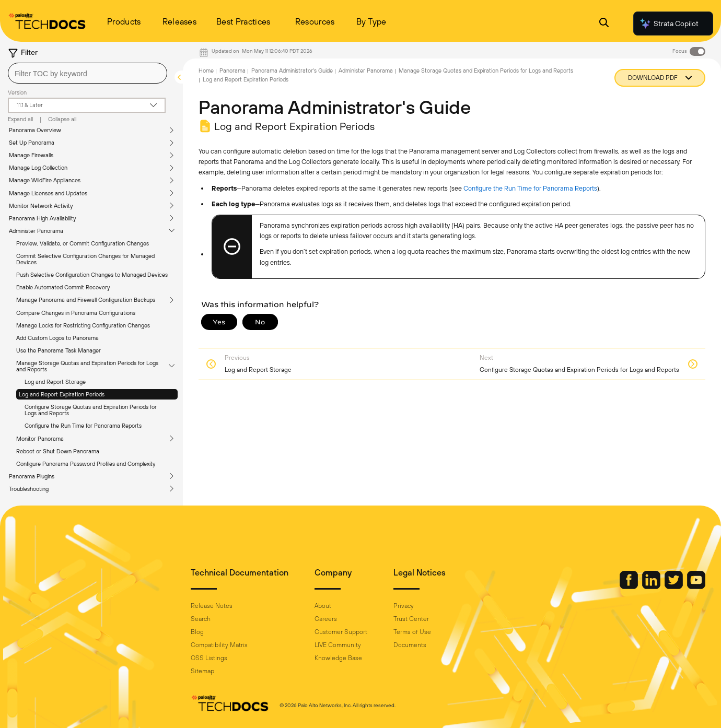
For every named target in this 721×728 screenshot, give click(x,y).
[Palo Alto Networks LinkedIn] (652, 586)
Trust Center (411, 619)
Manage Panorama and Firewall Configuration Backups (86, 300)
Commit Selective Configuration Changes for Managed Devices (85, 259)
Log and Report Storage (55, 382)
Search (201, 619)
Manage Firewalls (31, 155)
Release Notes (212, 606)
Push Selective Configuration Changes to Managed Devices (92, 275)
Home (206, 71)
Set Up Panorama (32, 143)
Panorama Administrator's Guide (292, 71)
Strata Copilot (669, 24)
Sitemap (202, 671)
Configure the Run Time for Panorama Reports (83, 426)
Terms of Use (412, 632)
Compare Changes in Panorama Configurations (76, 313)
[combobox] (88, 73)
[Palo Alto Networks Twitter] (675, 586)
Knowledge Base (338, 658)
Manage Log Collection (38, 168)
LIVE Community (338, 645)
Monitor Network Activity (41, 206)
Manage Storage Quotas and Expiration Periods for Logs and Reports (87, 366)
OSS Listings (209, 658)
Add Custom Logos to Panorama (57, 338)
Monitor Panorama (40, 439)
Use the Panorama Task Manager (59, 350)
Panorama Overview (35, 130)
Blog (197, 632)
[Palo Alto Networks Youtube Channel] (696, 586)
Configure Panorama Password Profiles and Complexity (86, 464)
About (323, 606)
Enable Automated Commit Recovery (63, 287)
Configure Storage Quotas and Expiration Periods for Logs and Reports (91, 410)
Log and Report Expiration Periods (62, 394)
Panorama (232, 71)
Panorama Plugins (32, 476)
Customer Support (341, 632)
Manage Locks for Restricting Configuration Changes (83, 325)
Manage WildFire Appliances (45, 180)
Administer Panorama (36, 231)
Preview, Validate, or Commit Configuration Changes (83, 243)
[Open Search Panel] (604, 24)
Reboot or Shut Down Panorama (58, 451)
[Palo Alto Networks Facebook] (630, 586)
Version (17, 92)
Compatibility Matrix (219, 645)
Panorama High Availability (42, 218)
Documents (410, 645)
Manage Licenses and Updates (48, 193)
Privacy (404, 606)
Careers (326, 619)
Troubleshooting (29, 489)
